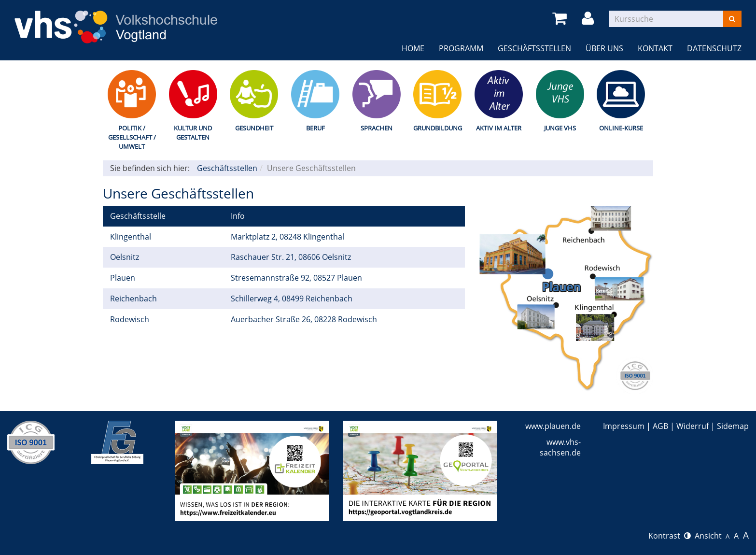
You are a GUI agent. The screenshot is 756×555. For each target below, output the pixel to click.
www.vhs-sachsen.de (560, 448)
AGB (660, 426)
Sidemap (733, 426)
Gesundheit (254, 128)
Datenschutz (714, 48)
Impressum (624, 426)
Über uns (604, 48)
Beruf (315, 128)
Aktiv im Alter (499, 128)
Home (413, 48)
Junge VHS (560, 128)
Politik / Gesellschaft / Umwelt (132, 137)
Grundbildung (438, 128)
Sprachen (377, 128)
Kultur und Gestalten (193, 133)
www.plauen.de (553, 426)
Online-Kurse (621, 128)
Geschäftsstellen (534, 48)
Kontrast (670, 536)
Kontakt (655, 48)
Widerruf (693, 426)
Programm (461, 48)
